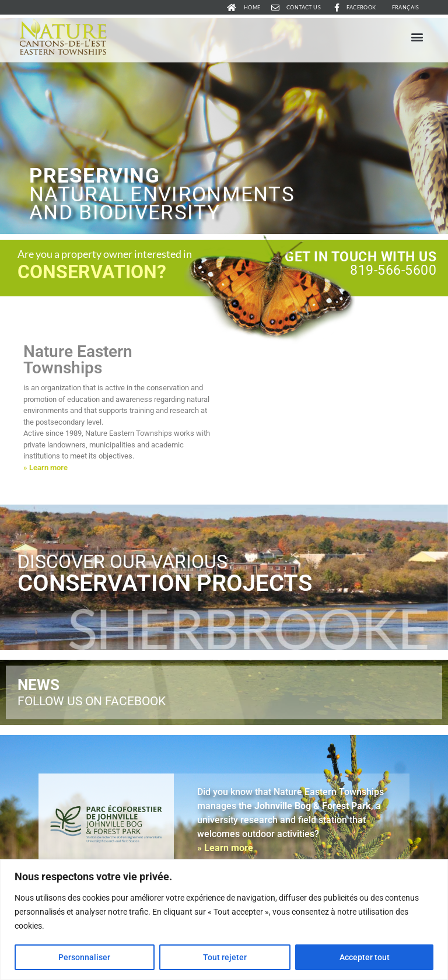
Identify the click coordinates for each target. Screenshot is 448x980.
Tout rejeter (225, 957)
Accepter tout (365, 957)
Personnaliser (84, 957)
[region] (224, 920)
